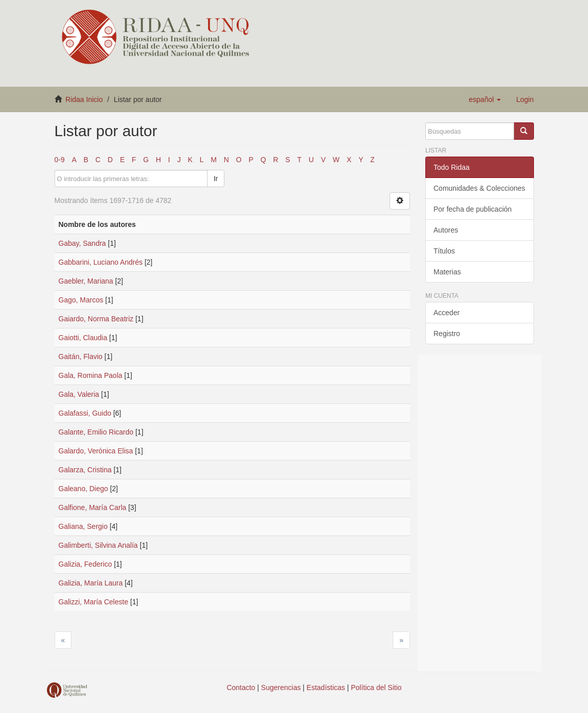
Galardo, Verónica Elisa (96, 451)
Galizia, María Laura (91, 583)
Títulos (444, 251)
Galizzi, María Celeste (94, 602)
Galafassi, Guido (85, 413)
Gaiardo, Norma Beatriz (96, 319)
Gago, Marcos (81, 300)
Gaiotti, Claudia (83, 338)
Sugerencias (281, 687)
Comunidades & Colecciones (479, 188)
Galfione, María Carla (93, 507)
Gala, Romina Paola (91, 375)
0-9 (60, 160)
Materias (447, 272)
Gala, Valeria (79, 394)
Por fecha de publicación (472, 209)
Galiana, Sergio (83, 526)
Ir (216, 179)
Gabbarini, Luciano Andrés (101, 262)
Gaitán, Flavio (81, 356)
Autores (446, 230)
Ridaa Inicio (84, 99)
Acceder (446, 313)
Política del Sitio (376, 687)
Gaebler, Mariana (86, 281)
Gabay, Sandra (82, 243)
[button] (485, 99)
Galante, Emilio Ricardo (96, 432)
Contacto (241, 687)
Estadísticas (326, 687)
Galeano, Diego (83, 489)
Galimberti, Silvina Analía (98, 545)
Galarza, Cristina (85, 470)
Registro (447, 334)
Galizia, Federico (85, 564)
